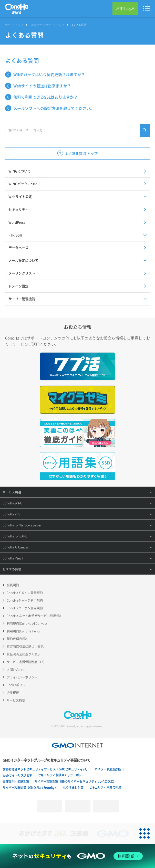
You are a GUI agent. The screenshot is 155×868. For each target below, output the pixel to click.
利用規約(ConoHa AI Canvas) (27, 623)
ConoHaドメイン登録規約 (25, 593)
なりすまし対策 (73, 788)
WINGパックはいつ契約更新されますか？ (49, 75)
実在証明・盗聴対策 (16, 781)
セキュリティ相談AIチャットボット (61, 775)
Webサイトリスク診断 (18, 775)
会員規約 (13, 585)
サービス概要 (16, 700)
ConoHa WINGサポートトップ (47, 25)
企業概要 (13, 693)
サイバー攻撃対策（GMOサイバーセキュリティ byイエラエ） (75, 781)
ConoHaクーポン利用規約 (25, 608)
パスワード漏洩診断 (108, 769)
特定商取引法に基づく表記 (25, 647)
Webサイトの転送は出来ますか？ (42, 86)
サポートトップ (14, 25)
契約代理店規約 (17, 639)
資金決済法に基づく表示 (24, 654)
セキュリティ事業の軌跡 (105, 787)
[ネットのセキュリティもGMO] (78, 856)
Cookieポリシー (18, 685)
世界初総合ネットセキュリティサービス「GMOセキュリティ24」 (46, 769)
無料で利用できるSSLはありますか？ (45, 97)
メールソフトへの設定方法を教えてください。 (54, 108)
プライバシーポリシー (22, 677)
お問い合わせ (16, 670)
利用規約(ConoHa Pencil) (24, 631)
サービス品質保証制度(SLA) (26, 662)
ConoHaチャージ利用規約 (25, 600)
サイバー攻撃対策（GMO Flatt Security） (30, 788)
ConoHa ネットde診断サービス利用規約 (34, 616)
